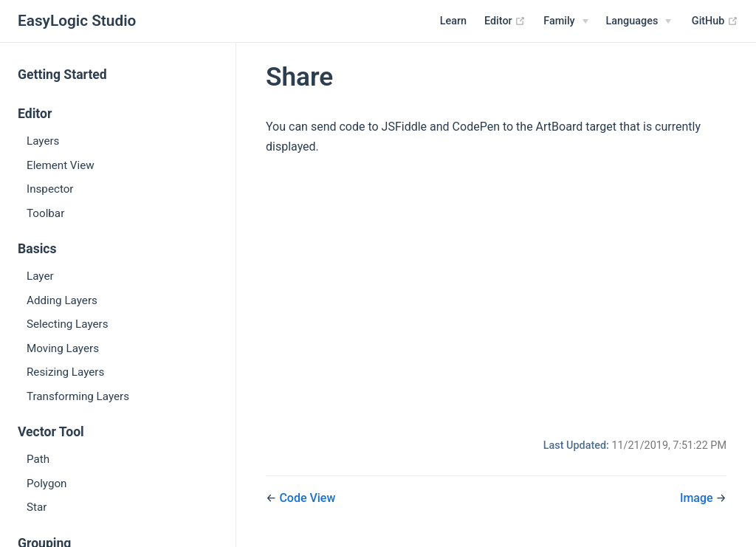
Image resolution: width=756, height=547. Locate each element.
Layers (43, 141)
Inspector (50, 189)
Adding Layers (62, 300)
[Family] (566, 21)
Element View (61, 165)
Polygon (47, 484)
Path (38, 459)
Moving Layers (63, 348)
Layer (40, 276)
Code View (307, 498)
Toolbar (45, 213)
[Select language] (639, 21)
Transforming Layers (78, 396)
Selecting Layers (68, 324)
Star (37, 507)
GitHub (715, 21)
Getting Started (62, 75)
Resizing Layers (65, 372)
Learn (453, 21)
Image (698, 498)
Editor (505, 21)
